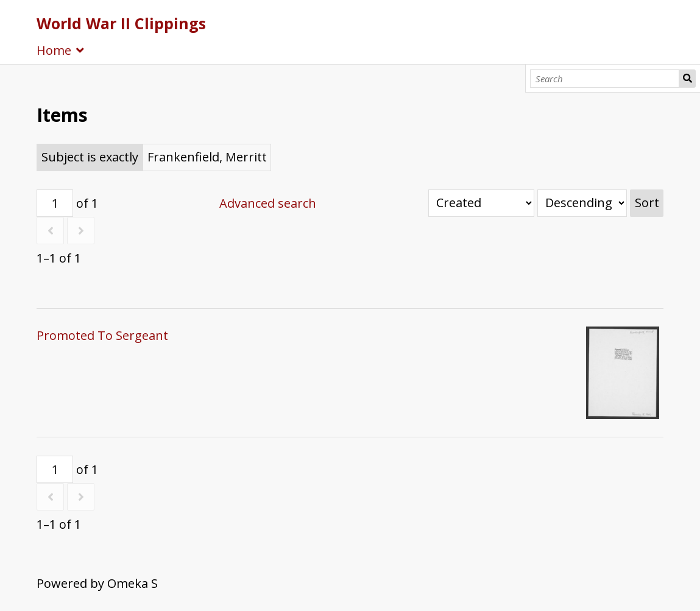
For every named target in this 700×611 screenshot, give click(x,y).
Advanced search (268, 203)
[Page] (55, 203)
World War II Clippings (121, 23)
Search (688, 79)
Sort (647, 203)
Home (54, 50)
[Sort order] (582, 203)
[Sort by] (481, 203)
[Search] (604, 79)
